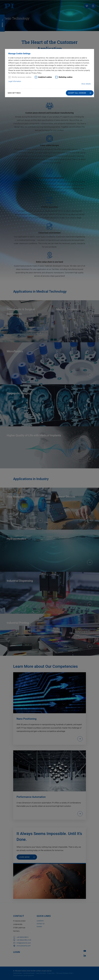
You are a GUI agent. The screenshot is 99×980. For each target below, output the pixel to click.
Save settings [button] (14, 93)
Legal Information (15, 81)
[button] (80, 93)
